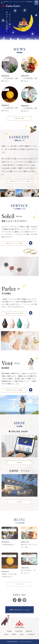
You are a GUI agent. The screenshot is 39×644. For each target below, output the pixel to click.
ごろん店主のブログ (9, 530)
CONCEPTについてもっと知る (23, 181)
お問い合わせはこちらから (20, 610)
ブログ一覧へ (20, 584)
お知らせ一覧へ (20, 118)
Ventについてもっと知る (18, 390)
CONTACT (31, 634)
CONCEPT (19, 631)
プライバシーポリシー (26, 642)
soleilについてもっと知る (18, 243)
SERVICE (29, 631)
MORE (20, 459)
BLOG (22, 634)
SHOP (6, 634)
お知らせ (5, 60)
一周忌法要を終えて (8, 545)
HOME (9, 631)
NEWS (14, 634)
